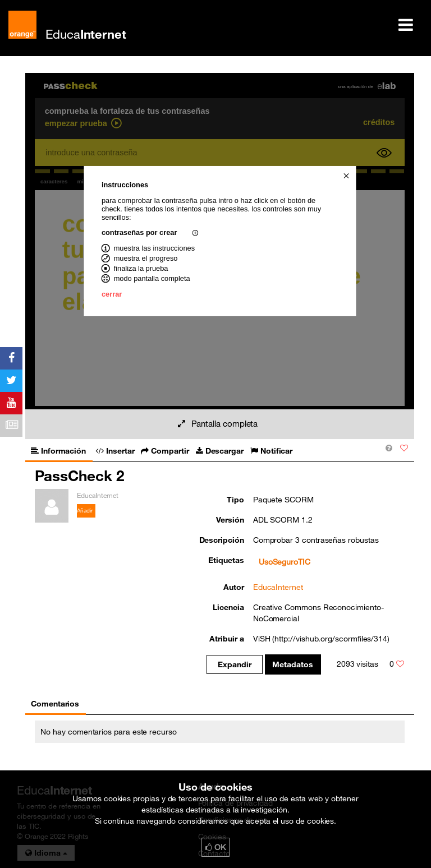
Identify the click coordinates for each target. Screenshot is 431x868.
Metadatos (293, 664)
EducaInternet (278, 587)
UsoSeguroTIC (285, 562)
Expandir (234, 664)
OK (215, 847)
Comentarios (55, 704)
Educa (86, 34)
